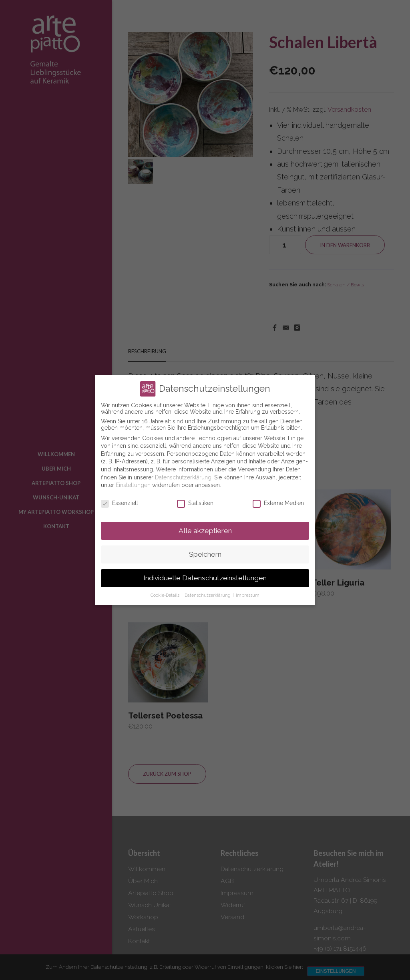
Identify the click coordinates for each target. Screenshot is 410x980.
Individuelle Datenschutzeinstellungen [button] (205, 578)
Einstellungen (133, 485)
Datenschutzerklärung (183, 477)
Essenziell (120, 503)
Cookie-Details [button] (166, 595)
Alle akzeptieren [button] (205, 531)
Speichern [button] (205, 554)
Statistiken (195, 503)
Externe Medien (278, 503)
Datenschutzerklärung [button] (208, 595)
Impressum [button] (248, 595)
